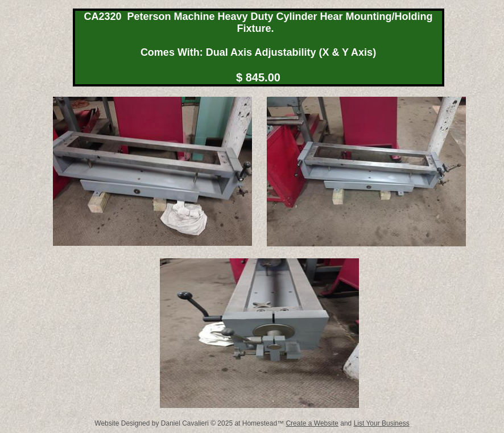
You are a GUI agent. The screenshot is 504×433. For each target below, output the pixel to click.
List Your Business (382, 423)
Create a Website (312, 423)
